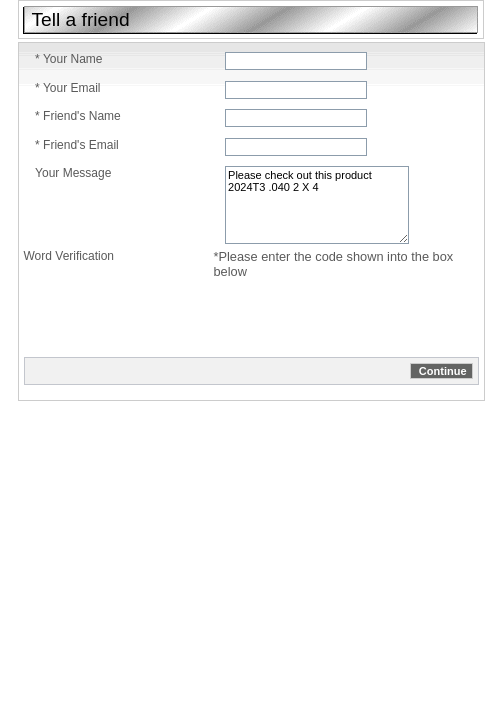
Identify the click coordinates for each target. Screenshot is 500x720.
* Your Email (67, 88)
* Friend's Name (78, 116)
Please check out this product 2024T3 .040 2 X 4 (317, 205)
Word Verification (69, 256)
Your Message (73, 173)
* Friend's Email (77, 145)
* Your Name (68, 59)
